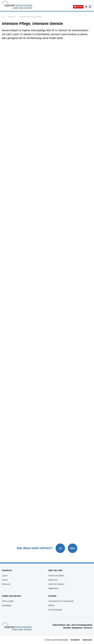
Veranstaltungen (55, 610)
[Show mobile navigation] (90, 7)
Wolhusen (6, 584)
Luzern (5, 576)
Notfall (78, 7)
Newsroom (12, 17)
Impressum (87, 640)
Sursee (5, 580)
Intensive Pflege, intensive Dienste (31, 17)
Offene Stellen (8, 601)
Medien (52, 605)
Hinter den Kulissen (56, 584)
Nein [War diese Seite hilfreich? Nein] (73, 548)
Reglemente (53, 588)
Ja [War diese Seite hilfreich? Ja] (60, 548)
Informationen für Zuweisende (61, 601)
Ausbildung (6, 605)
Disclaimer (75, 640)
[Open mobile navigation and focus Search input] (87, 7)
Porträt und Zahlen (56, 576)
